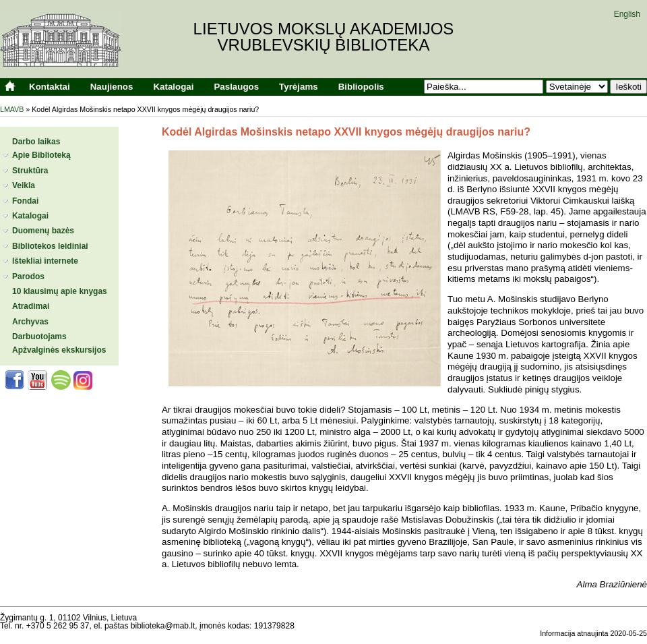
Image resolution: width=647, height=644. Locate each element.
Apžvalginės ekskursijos (59, 350)
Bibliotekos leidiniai (50, 246)
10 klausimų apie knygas (60, 291)
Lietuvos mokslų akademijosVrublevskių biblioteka (324, 37)
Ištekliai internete (45, 261)
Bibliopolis (361, 87)
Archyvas (30, 322)
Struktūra (30, 171)
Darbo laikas (36, 142)
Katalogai (173, 87)
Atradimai (31, 306)
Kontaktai (50, 87)
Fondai (25, 201)
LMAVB (12, 109)
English (627, 14)
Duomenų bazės (43, 231)
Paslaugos (236, 87)
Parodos (28, 276)
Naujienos (112, 87)
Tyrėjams (299, 87)
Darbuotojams (39, 336)
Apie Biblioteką (41, 155)
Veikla (24, 185)
